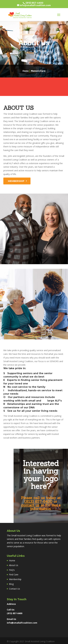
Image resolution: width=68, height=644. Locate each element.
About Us (14, 565)
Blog (11, 584)
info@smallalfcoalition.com (22, 623)
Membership (16, 181)
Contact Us (14, 589)
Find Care (14, 575)
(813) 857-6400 (34, 3)
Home (26, 71)
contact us (30, 505)
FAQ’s (12, 570)
